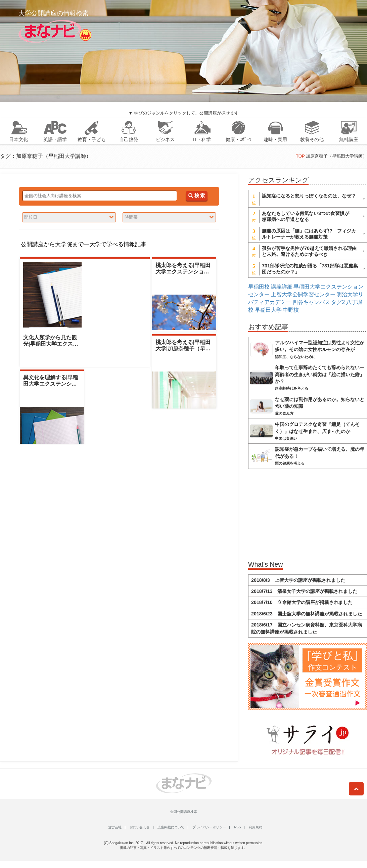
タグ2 (338, 302)
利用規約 (256, 827)
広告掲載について (171, 827)
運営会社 (115, 827)
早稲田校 (259, 287)
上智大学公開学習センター (303, 294)
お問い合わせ (140, 827)
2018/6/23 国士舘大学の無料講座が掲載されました (307, 614)
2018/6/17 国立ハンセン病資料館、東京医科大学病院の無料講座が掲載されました (307, 628)
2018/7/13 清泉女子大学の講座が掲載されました (304, 591)
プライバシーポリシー (209, 827)
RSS (238, 827)
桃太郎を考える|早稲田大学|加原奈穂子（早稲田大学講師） (183, 349)
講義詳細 (282, 287)
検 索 (197, 196)
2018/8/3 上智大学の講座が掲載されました (298, 580)
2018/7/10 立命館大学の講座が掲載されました (302, 602)
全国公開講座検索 (184, 812)
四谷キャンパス (311, 302)
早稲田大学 (268, 310)
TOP (300, 156)
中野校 (291, 310)
